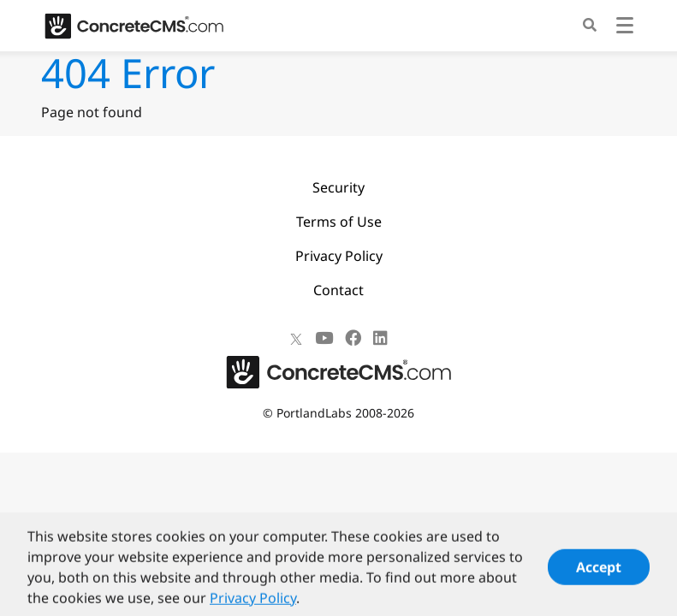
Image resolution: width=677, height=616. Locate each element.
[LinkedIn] (380, 338)
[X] (296, 338)
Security (338, 187)
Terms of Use (339, 222)
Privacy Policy (339, 256)
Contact (338, 290)
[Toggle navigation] (625, 28)
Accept (599, 573)
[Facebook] (353, 338)
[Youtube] (324, 338)
